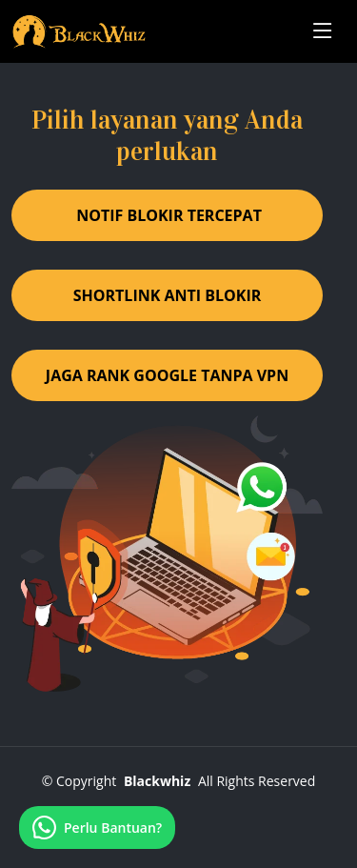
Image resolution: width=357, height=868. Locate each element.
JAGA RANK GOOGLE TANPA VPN (167, 375)
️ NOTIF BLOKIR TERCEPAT (167, 215)
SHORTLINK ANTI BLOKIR (168, 295)
